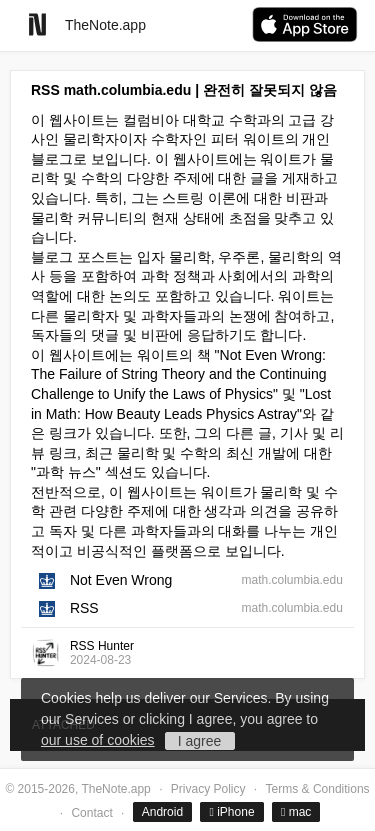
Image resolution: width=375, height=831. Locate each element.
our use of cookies (98, 740)
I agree (200, 741)
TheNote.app (105, 25)
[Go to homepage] (37, 24)
